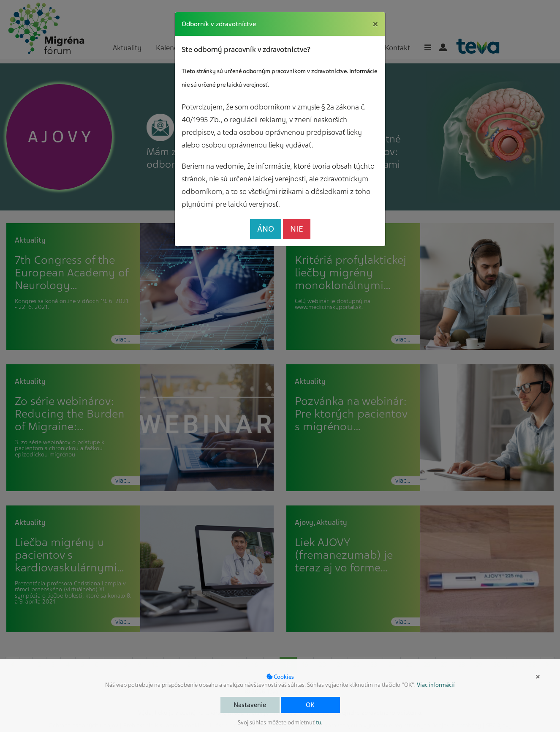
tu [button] (318, 722)
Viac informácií (436, 685)
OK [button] (310, 705)
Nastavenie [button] (250, 705)
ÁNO (266, 229)
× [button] (538, 677)
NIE (297, 229)
